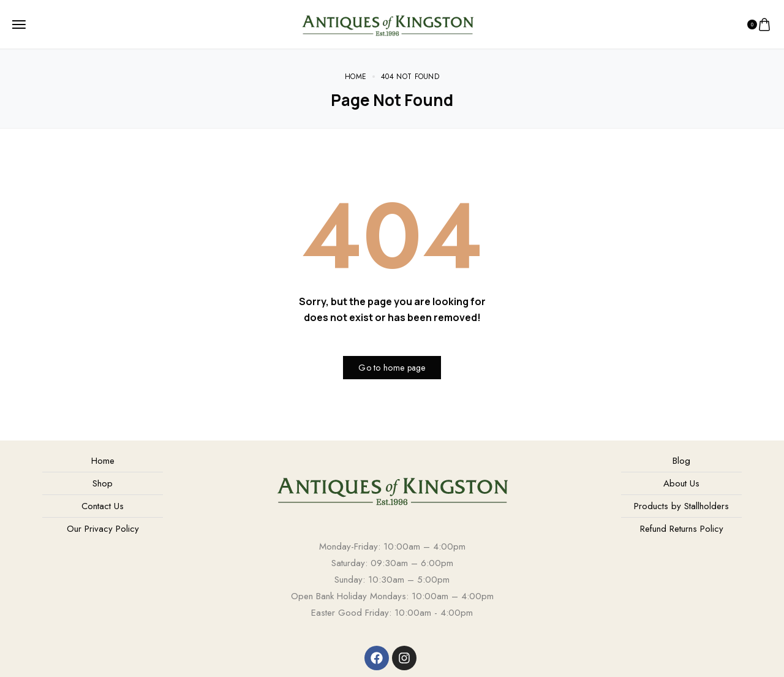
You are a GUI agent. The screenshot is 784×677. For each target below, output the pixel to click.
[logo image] (387, 23)
